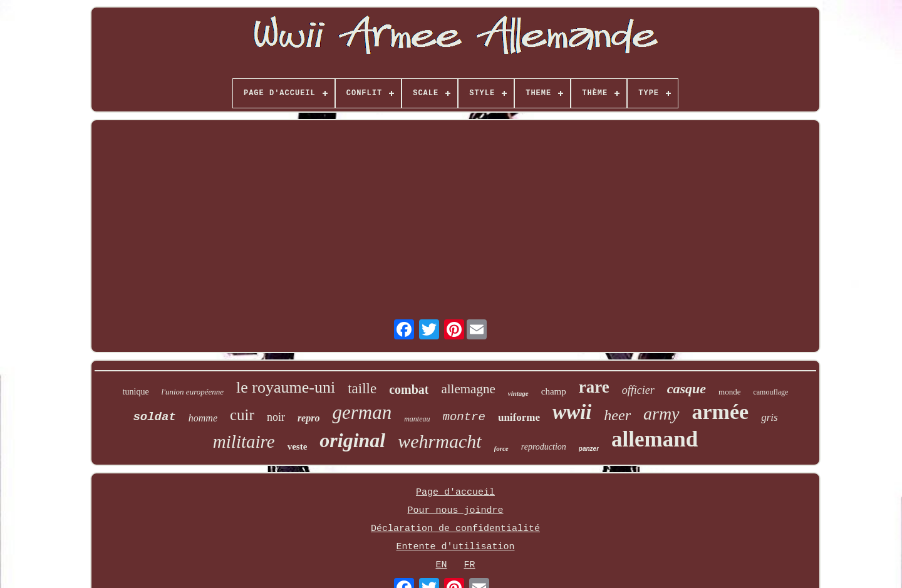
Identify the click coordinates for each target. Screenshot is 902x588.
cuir (242, 415)
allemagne (468, 389)
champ (554, 391)
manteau (417, 419)
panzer (589, 449)
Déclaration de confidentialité (455, 529)
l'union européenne (193, 392)
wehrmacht (439, 441)
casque (687, 389)
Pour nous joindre (455, 511)
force (501, 448)
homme (203, 418)
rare (594, 387)
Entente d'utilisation (455, 547)
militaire (244, 441)
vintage (518, 393)
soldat (154, 417)
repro (309, 418)
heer (617, 415)
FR (470, 565)
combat (409, 389)
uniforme (519, 417)
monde (729, 392)
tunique (136, 392)
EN (441, 565)
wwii (572, 412)
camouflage (770, 392)
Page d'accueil (455, 493)
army (661, 414)
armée (721, 412)
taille (362, 389)
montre (464, 417)
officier (638, 390)
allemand (655, 439)
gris (769, 417)
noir (276, 417)
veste (298, 446)
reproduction (544, 447)
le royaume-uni (286, 387)
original (352, 440)
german (362, 412)
